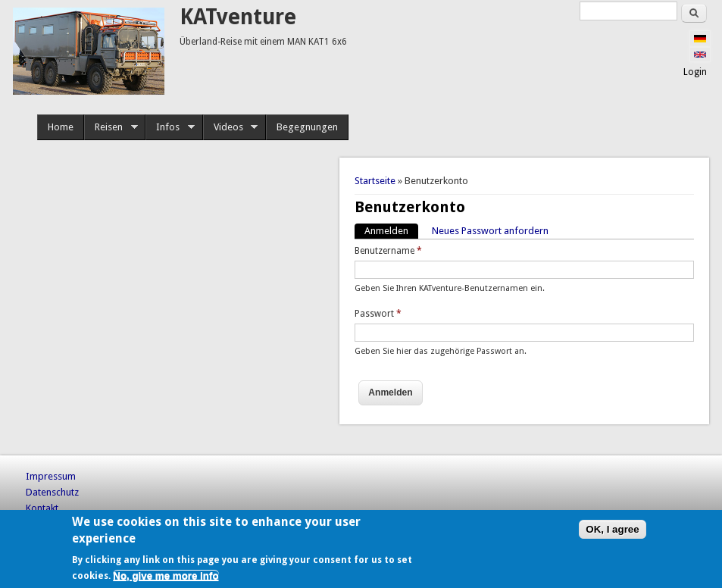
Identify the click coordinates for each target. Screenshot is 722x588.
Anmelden (391, 230)
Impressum (51, 476)
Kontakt (42, 508)
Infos (170, 127)
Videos (231, 127)
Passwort (378, 314)
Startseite (375, 181)
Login (695, 72)
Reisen (111, 127)
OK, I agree (612, 529)
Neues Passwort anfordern (490, 231)
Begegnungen (307, 127)
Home (61, 127)
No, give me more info (166, 575)
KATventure (238, 17)
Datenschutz (52, 492)
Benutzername (388, 251)
